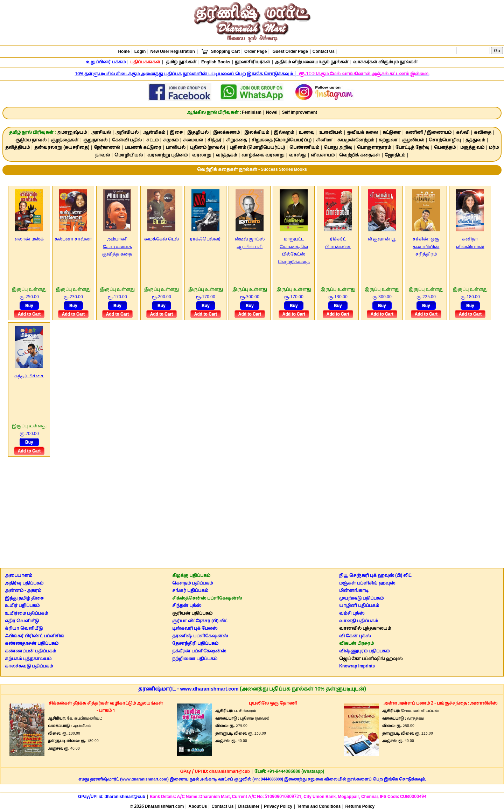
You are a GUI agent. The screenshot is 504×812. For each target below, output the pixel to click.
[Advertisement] (252, 510)
